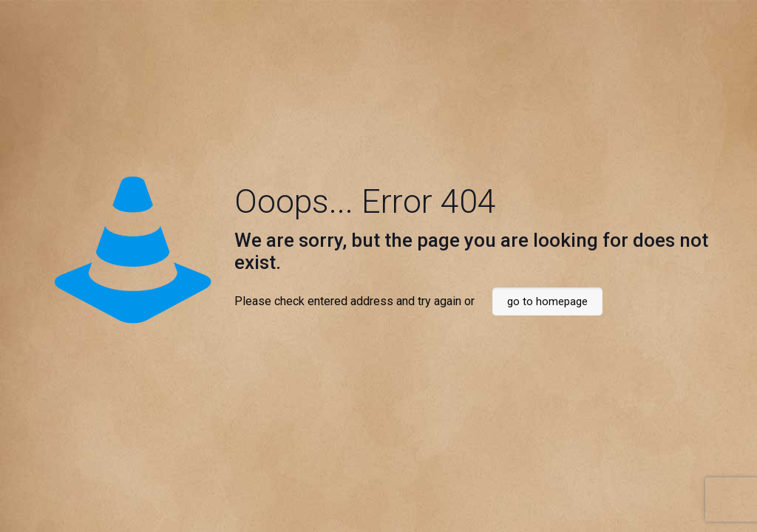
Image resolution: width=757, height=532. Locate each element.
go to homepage (547, 301)
